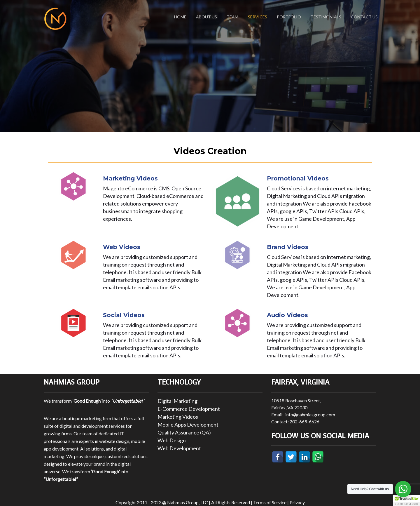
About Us (206, 17)
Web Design (172, 440)
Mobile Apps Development (188, 425)
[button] (407, 500)
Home (180, 17)
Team (232, 17)
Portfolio (289, 17)
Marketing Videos (178, 417)
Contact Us (364, 17)
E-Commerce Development (189, 409)
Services (258, 17)
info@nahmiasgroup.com (310, 414)
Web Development (179, 448)
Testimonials (326, 17)
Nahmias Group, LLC (188, 502)
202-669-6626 (304, 421)
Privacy (297, 502)
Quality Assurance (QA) (184, 432)
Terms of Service (270, 502)
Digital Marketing (177, 401)
